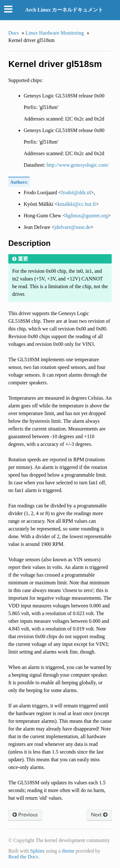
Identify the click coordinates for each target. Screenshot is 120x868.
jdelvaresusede (72, 227)
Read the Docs (23, 857)
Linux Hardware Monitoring (55, 33)
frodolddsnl (76, 192)
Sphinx (37, 851)
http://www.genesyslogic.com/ (78, 165)
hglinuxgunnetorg (87, 216)
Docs (14, 33)
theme (68, 851)
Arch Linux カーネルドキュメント (64, 10)
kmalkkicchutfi (77, 204)
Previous (25, 815)
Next (99, 815)
